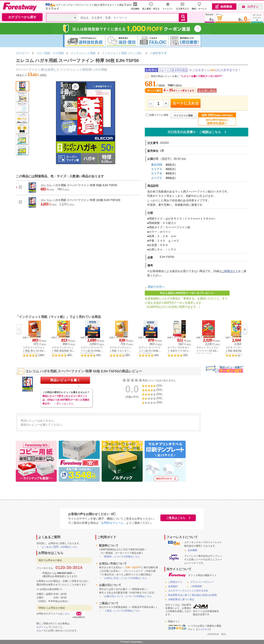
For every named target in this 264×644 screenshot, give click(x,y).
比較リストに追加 (159, 115)
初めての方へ (156, 287)
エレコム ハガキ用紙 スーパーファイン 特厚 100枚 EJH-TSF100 (80, 200)
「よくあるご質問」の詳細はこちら (58, 547)
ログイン (41, 627)
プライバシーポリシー (202, 582)
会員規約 (173, 586)
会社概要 (192, 550)
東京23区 (157, 165)
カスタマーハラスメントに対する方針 (188, 591)
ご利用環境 (196, 586)
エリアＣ (157, 178)
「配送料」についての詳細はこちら (121, 557)
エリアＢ (157, 173)
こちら (66, 614)
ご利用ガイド (230, 271)
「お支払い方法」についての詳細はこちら (125, 578)
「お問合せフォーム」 (112, 523)
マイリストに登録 (183, 115)
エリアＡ (157, 169)
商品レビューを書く (65, 380)
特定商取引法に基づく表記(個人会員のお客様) (192, 595)
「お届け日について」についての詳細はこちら (127, 596)
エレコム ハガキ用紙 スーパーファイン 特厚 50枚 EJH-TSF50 (79, 185)
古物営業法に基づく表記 (181, 599)
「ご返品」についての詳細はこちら (121, 611)
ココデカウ (204, 629)
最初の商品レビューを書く (165, 76)
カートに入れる (186, 103)
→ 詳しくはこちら (63, 404)
